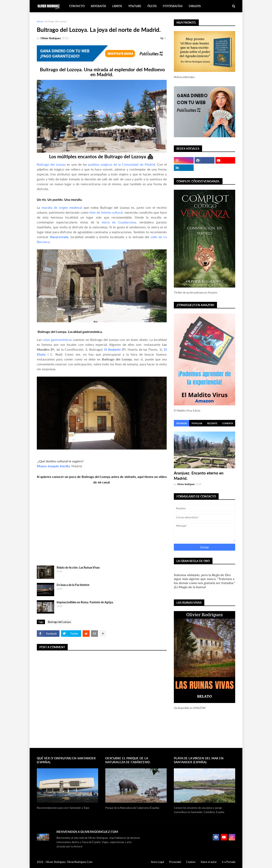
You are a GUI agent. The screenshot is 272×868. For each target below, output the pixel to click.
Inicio (40, 21)
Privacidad (175, 862)
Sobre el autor (209, 862)
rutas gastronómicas (57, 340)
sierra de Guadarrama (119, 222)
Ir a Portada (229, 862)
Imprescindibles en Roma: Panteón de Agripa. (85, 602)
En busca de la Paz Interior (73, 585)
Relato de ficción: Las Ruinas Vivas (78, 567)
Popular (197, 423)
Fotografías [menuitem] (173, 6)
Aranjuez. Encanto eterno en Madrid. (199, 476)
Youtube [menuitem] (135, 6)
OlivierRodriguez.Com (80, 862)
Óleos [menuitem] (152, 6)
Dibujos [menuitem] (195, 6)
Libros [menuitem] (117, 6)
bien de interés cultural (106, 212)
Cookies (191, 862)
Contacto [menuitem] (77, 6)
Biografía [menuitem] (98, 6)
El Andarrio (112, 349)
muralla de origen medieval (62, 207)
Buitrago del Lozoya (56, 21)
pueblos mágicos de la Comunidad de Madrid (122, 164)
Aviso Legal (157, 862)
